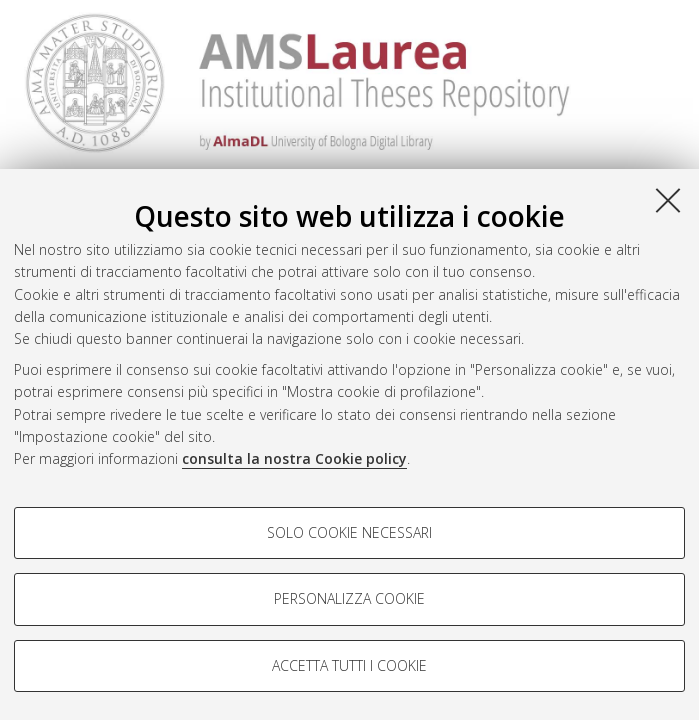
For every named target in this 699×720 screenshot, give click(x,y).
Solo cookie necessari (349, 532)
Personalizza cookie (349, 598)
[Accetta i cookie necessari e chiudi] (668, 200)
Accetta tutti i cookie (349, 665)
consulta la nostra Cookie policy (294, 458)
